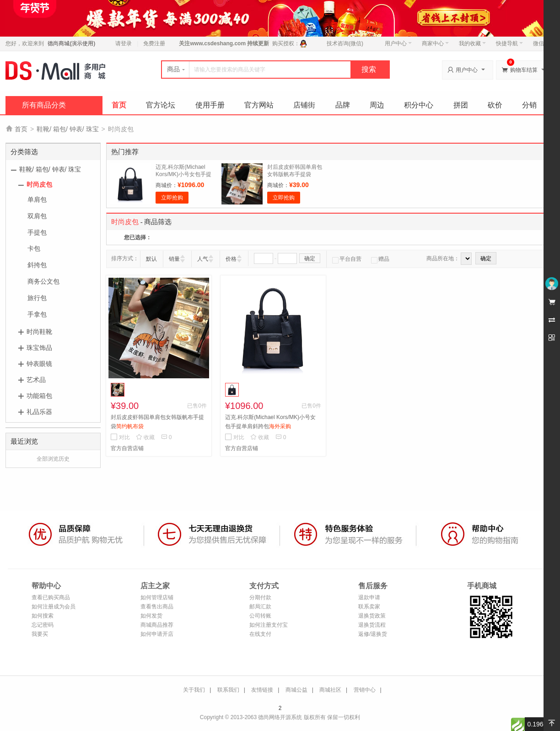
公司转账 (260, 616)
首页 (119, 105)
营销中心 (365, 690)
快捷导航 (509, 43)
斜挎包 (37, 265)
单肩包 (37, 199)
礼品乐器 (39, 412)
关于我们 (194, 690)
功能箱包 (39, 396)
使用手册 (210, 105)
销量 (174, 259)
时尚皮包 (39, 184)
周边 (377, 105)
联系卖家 (369, 607)
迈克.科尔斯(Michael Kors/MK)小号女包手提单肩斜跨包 (183, 174)
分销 (529, 105)
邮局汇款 (260, 607)
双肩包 (37, 216)
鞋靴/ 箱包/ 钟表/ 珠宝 (67, 129)
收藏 (145, 437)
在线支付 (260, 634)
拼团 (461, 105)
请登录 (124, 43)
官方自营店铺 (127, 448)
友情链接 (262, 690)
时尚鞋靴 (39, 332)
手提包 (37, 232)
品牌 (343, 105)
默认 (151, 259)
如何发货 (151, 616)
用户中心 (398, 43)
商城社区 (330, 690)
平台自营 (347, 259)
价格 (231, 259)
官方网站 (259, 105)
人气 (203, 259)
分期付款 (260, 597)
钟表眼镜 (39, 364)
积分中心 (419, 105)
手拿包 (37, 314)
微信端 (541, 43)
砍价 (495, 105)
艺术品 (36, 380)
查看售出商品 (157, 607)
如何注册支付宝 (269, 625)
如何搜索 (43, 616)
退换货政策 (372, 616)
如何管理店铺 (157, 597)
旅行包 (37, 298)
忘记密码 (43, 625)
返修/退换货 (373, 634)
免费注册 (154, 43)
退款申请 (369, 597)
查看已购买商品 (51, 597)
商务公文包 (43, 281)
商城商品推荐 (157, 625)
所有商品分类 (44, 105)
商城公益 (296, 690)
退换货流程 (372, 625)
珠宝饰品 (39, 348)
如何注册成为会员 (54, 607)
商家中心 (435, 43)
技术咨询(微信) (345, 43)
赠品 (380, 259)
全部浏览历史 (53, 459)
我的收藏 (472, 43)
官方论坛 (161, 105)
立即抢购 (172, 198)
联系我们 (228, 690)
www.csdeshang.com (218, 43)
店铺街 (304, 105)
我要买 (40, 634)
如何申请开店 (157, 634)
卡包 (34, 248)
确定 (310, 258)
